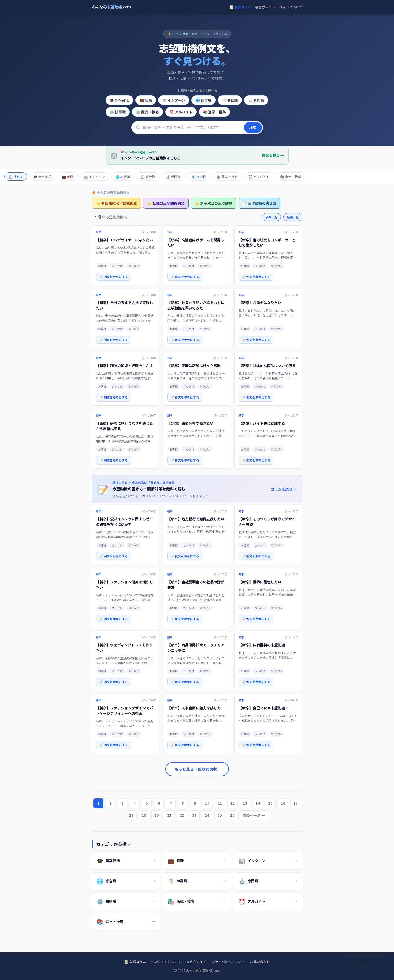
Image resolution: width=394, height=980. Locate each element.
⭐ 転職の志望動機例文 (166, 203)
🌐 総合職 (203, 100)
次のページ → (253, 815)
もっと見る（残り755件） (197, 769)
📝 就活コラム (240, 7)
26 (231, 815)
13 (245, 803)
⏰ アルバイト (181, 112)
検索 (253, 127)
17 (295, 803)
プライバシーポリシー (228, 962)
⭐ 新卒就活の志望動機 (213, 203)
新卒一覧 (271, 217)
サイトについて (291, 7)
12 (233, 803)
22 (182, 815)
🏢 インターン (173, 100)
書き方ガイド (265, 7)
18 (132, 815)
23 (194, 815)
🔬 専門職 (256, 100)
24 (207, 815)
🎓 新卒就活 (119, 100)
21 (170, 815)
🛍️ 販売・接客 (147, 112)
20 (157, 815)
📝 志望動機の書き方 (259, 203)
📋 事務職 (230, 100)
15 (270, 803)
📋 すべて (16, 177)
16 (282, 803)
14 (258, 803)
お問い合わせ (260, 962)
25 (219, 815)
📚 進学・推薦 (214, 112)
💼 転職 (145, 100)
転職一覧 (293, 217)
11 (220, 803)
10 (208, 803)
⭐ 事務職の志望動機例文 (116, 203)
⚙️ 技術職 (118, 112)
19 (145, 815)
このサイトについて (166, 962)
